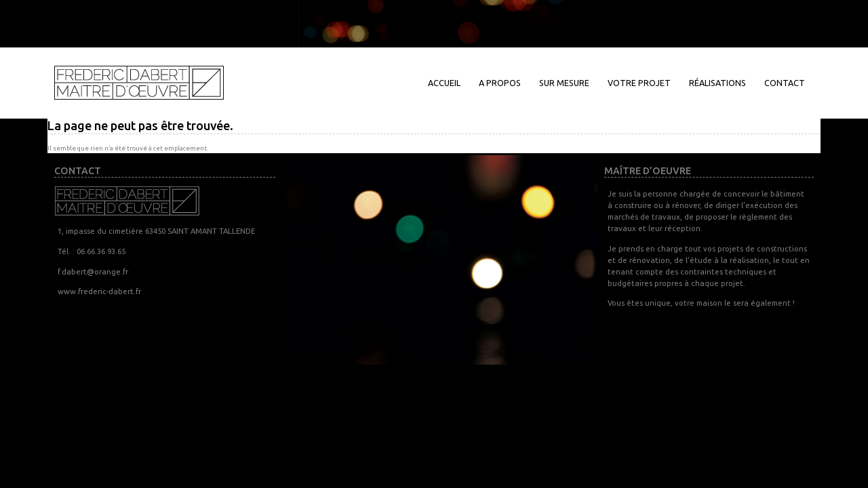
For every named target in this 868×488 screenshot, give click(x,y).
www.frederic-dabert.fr (99, 291)
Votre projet (639, 83)
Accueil (444, 83)
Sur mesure (564, 83)
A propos (500, 83)
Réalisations (717, 83)
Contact (785, 83)
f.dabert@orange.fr (93, 271)
